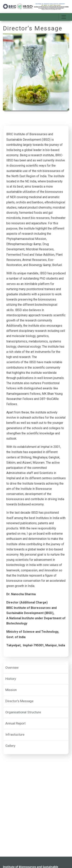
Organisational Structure (23, 712)
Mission (11, 690)
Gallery (10, 746)
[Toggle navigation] (64, 17)
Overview (12, 668)
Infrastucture (15, 734)
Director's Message (19, 701)
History (11, 679)
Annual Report (15, 723)
